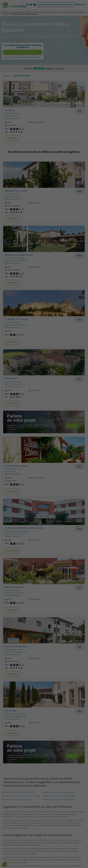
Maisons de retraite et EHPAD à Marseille (20, 792)
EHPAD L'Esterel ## (14, 587)
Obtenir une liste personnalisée (23, 52)
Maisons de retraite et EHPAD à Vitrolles (60, 799)
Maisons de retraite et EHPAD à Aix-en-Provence (22, 796)
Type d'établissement (22, 76)
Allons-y (72, 426)
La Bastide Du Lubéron (16, 466)
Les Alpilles (11, 711)
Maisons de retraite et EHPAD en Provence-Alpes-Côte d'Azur (32, 12)
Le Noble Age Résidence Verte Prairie (24, 528)
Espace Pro (81, 5)
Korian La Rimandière (16, 646)
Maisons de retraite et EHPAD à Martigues (61, 792)
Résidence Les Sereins (16, 191)
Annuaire (7, 12)
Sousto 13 (10, 110)
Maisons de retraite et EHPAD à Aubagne (60, 796)
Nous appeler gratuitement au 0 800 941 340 (56, 5)
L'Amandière (11, 378)
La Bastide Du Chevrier (16, 319)
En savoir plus (12, 138)
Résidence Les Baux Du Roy (19, 255)
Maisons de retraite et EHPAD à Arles (18, 799)
